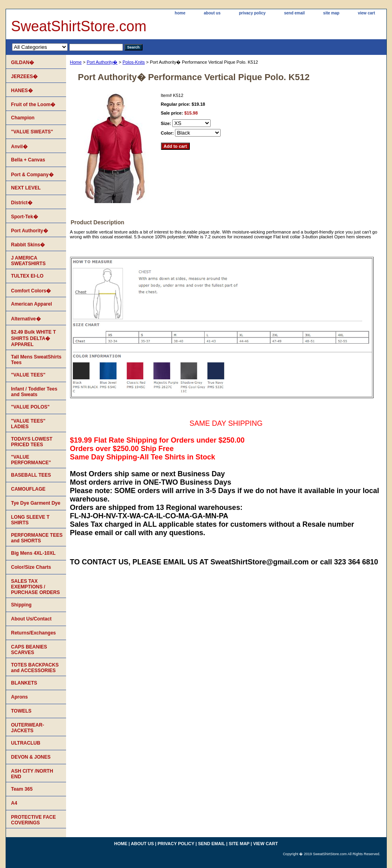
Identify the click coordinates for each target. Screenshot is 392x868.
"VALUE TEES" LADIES (28, 424)
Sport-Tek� (25, 217)
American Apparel (32, 304)
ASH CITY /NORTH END (32, 774)
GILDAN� (23, 62)
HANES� (22, 91)
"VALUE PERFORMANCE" (31, 460)
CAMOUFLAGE (28, 489)
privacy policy (252, 13)
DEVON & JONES (31, 757)
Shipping (21, 605)
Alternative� (26, 319)
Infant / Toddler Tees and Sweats (34, 392)
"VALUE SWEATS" (32, 132)
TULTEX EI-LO (27, 276)
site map (331, 13)
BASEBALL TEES (31, 475)
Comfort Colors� (31, 291)
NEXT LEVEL (26, 188)
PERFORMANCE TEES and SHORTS (37, 538)
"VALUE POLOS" (31, 407)
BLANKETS (24, 683)
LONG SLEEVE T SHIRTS (30, 520)
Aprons (20, 697)
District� (22, 203)
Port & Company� (32, 175)
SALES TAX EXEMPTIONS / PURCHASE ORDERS (36, 587)
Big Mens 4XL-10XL (33, 553)
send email (294, 13)
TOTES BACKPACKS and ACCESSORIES (35, 668)
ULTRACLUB (26, 743)
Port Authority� (102, 62)
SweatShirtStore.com (79, 26)
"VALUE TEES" (28, 375)
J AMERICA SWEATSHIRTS (28, 261)
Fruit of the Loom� (33, 105)
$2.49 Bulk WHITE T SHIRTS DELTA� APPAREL (34, 338)
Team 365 (22, 789)
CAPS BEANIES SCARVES (29, 650)
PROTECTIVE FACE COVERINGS (34, 820)
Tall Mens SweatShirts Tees (36, 360)
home (180, 13)
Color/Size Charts (31, 567)
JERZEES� (25, 77)
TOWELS (21, 711)
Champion (23, 118)
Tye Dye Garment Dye (36, 503)
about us (212, 13)
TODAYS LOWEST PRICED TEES (32, 442)
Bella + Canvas (28, 160)
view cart (367, 13)
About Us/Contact (31, 619)
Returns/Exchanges (34, 633)
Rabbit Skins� (28, 245)
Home (76, 62)
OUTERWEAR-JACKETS (28, 728)
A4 (14, 803)
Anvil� (19, 147)
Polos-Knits (134, 62)
